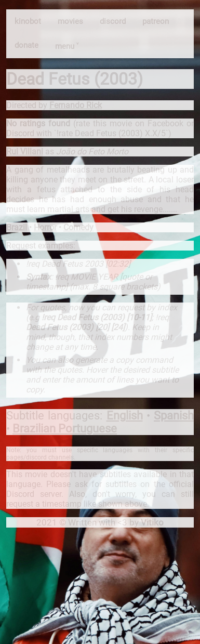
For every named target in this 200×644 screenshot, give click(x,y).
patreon (156, 21)
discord (113, 21)
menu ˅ (67, 46)
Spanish (174, 416)
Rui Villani (25, 152)
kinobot (28, 21)
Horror (45, 227)
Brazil (17, 227)
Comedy (78, 227)
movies (70, 21)
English (125, 416)
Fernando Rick (76, 105)
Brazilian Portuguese (65, 429)
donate (26, 45)
